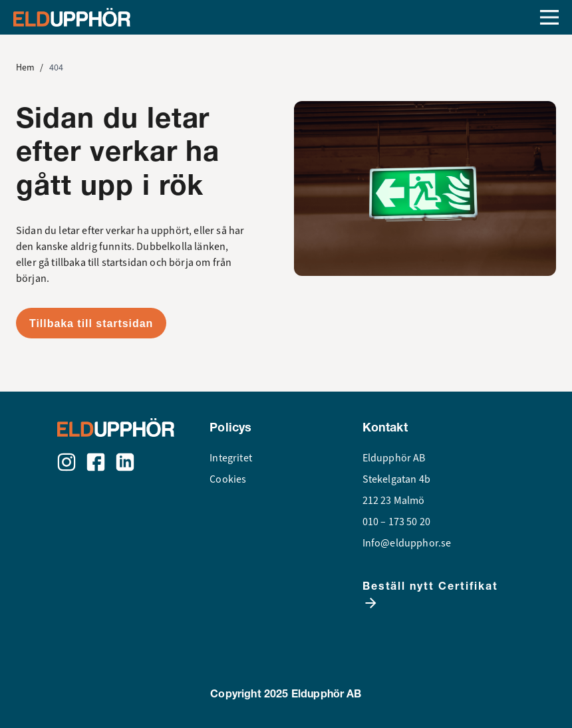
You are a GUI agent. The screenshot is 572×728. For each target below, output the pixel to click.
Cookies (228, 479)
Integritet (231, 458)
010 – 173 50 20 (396, 522)
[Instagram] (67, 462)
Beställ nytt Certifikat (430, 595)
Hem (25, 67)
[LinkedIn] (125, 462)
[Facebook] (96, 462)
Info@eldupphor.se (407, 543)
